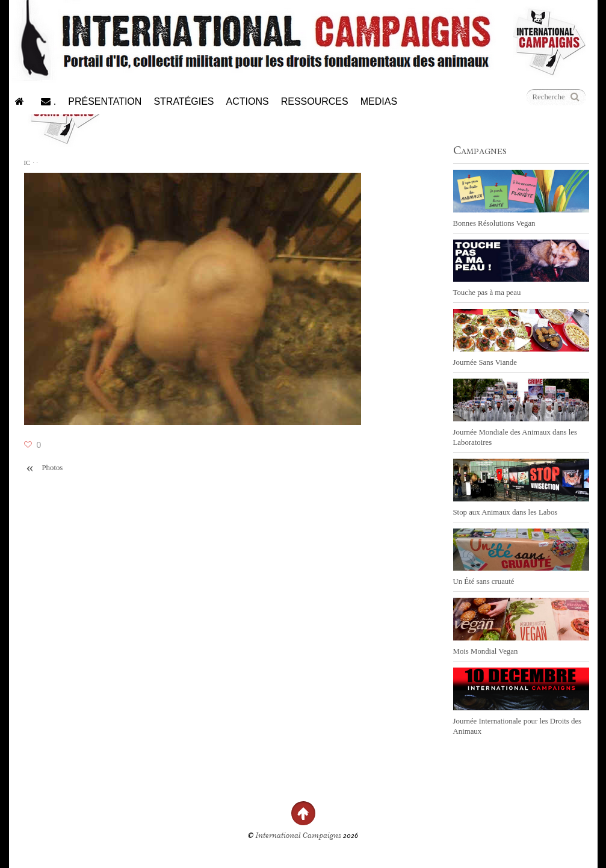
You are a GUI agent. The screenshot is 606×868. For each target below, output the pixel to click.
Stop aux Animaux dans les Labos (506, 512)
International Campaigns (298, 835)
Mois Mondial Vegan (486, 651)
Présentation (105, 101)
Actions (248, 101)
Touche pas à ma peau (487, 293)
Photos (44, 468)
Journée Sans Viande (485, 362)
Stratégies (184, 101)
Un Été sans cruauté (484, 581)
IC (27, 163)
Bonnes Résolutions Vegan (494, 223)
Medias (379, 101)
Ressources (315, 101)
